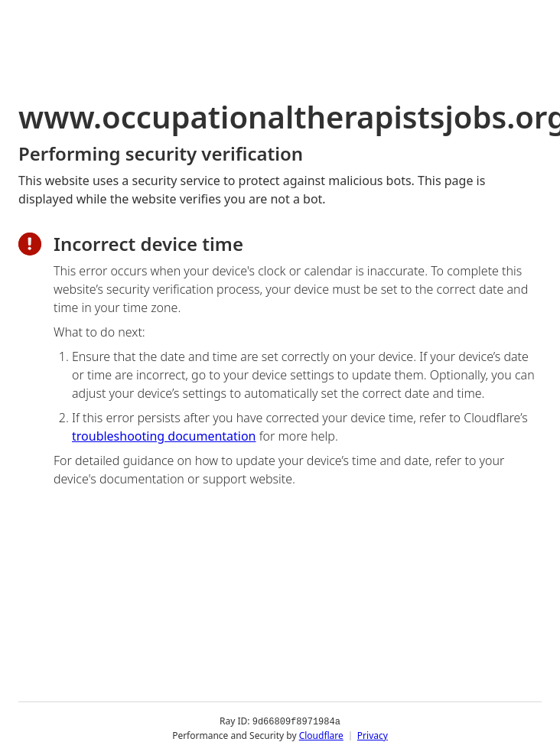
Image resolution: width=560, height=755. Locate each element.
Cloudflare (321, 735)
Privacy (373, 735)
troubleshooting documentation (164, 436)
